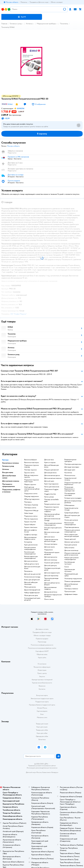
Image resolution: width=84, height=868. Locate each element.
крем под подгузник (51, 484)
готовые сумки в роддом (73, 498)
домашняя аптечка (51, 592)
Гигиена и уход (16, 24)
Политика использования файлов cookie (42, 648)
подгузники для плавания (50, 511)
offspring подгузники (32, 499)
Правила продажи (42, 639)
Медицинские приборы (46, 24)
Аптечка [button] (6, 469)
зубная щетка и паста (32, 564)
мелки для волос (30, 587)
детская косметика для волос (32, 568)
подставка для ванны (72, 527)
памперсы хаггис (30, 508)
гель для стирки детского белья (53, 529)
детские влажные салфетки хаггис (30, 538)
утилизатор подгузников (73, 579)
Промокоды (42, 642)
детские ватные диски (52, 475)
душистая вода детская (32, 590)
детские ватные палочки (53, 478)
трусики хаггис (29, 473)
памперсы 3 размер (31, 505)
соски (67, 567)
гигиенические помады (32, 577)
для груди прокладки (72, 467)
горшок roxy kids (30, 522)
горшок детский (70, 539)
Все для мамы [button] (8, 472)
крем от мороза (50, 463)
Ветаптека (42, 740)
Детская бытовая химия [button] (9, 477)
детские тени (49, 460)
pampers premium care (52, 504)
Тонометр (64, 24)
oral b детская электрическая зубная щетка (32, 489)
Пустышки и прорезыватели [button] (8, 485)
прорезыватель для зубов (71, 575)
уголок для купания (71, 520)
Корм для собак (42, 733)
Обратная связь (42, 654)
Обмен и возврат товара (42, 635)
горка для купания (71, 545)
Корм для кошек (42, 727)
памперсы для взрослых (73, 464)
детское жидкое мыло (52, 573)
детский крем (49, 481)
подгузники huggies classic (51, 490)
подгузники (49, 550)
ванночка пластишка (31, 463)
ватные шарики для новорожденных (31, 557)
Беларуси (55, 772)
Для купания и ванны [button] (11, 481)
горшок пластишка (31, 527)
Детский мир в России (34, 772)
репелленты (28, 571)
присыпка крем (70, 592)
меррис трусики (30, 484)
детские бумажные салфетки (71, 585)
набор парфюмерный (32, 593)
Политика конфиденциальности (42, 645)
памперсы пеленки (71, 589)
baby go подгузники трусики (31, 476)
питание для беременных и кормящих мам (70, 489)
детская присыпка (51, 557)
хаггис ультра (49, 497)
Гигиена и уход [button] (8, 466)
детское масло (49, 547)
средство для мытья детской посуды (51, 540)
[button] (22, 17)
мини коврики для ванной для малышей (72, 535)
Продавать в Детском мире (42, 632)
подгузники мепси (31, 516)
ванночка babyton (31, 460)
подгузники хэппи (31, 494)
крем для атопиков (31, 545)
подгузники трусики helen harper (32, 481)
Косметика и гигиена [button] (10, 463)
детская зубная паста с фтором (52, 584)
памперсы (28, 502)
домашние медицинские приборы (53, 596)
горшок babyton (30, 525)
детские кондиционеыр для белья (73, 502)
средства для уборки (72, 513)
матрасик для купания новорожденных (72, 531)
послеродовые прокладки (70, 494)
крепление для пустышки (70, 570)
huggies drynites (50, 494)
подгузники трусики (52, 507)
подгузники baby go (31, 510)
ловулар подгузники (31, 496)
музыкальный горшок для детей (52, 553)
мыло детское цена (31, 595)
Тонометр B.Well (8, 27)
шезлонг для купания (72, 542)
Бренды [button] (5, 460)
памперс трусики (30, 470)
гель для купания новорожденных (30, 548)
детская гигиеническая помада (52, 520)
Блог (42, 714)
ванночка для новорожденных (70, 524)
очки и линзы (49, 599)
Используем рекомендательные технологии (42, 768)
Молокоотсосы (70, 475)
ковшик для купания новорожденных (71, 559)
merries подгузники (31, 519)
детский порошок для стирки (72, 516)
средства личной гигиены (70, 479)
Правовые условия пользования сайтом (42, 766)
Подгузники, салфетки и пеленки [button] (11, 491)
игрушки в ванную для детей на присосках (72, 554)
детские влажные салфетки (50, 588)
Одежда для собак (42, 736)
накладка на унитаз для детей (52, 569)
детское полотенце (71, 550)
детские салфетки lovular (31, 531)
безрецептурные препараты (70, 461)
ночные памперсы (51, 544)
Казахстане (46, 772)
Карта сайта (42, 658)
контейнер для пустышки (70, 563)
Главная (4, 24)
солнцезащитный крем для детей (32, 599)
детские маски (49, 537)
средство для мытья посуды (71, 509)
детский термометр (51, 576)
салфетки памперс (31, 535)
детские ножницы (51, 560)
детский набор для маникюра (31, 583)
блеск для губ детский (32, 580)
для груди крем (70, 470)
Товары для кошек (42, 724)
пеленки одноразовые (72, 581)
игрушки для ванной (51, 470)
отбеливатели (69, 505)
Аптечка (29, 24)
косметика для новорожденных (30, 553)
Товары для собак (42, 730)
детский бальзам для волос (51, 466)
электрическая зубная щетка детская (52, 515)
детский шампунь (50, 566)
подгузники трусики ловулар (32, 466)
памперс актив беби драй (51, 500)
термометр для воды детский (51, 579)
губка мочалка (69, 548)
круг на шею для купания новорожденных (53, 524)
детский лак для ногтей (32, 574)
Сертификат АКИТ (42, 651)
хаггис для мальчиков (52, 487)
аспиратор (28, 542)
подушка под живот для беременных (73, 484)
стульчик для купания (52, 563)
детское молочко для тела (52, 533)
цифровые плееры (71, 594)
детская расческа (50, 473)
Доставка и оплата (42, 629)
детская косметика (31, 561)
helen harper (29, 513)
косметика (68, 473)
